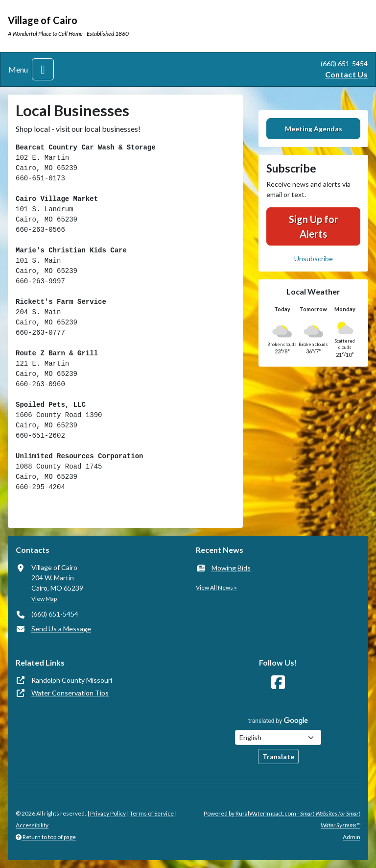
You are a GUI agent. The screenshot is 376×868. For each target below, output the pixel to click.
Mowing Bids (231, 568)
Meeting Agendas (314, 129)
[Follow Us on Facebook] (278, 682)
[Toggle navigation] (43, 69)
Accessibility (32, 825)
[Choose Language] (278, 737)
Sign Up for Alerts (314, 226)
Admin (352, 837)
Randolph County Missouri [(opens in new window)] (72, 680)
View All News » (216, 587)
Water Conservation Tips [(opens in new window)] (70, 693)
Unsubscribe (314, 259)
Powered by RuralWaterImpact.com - (282, 819)
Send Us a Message (61, 629)
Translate (278, 756)
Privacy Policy (108, 813)
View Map (44, 599)
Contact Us (346, 74)
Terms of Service (152, 813)
